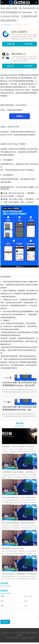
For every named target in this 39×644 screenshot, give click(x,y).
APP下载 (28, 44)
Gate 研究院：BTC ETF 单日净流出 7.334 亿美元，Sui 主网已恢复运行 (20, 447)
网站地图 (20, 637)
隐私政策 (35, 634)
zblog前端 (31, 639)
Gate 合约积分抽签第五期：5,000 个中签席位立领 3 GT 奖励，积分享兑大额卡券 (20, 497)
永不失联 (28, 66)
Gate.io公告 (7, 25)
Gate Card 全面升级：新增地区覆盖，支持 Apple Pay (19, 574)
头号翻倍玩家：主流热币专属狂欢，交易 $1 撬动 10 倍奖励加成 (20, 472)
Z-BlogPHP (16, 639)
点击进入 (11, 66)
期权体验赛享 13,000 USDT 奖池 (13, 548)
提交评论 (5, 623)
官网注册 (11, 44)
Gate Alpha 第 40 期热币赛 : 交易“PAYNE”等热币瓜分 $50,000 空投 (20, 523)
